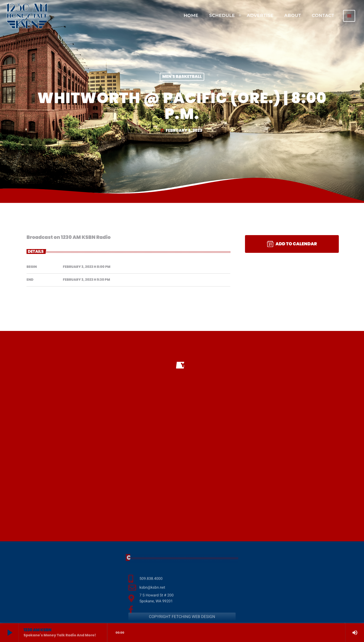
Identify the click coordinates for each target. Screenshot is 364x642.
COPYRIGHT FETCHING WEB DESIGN (182, 622)
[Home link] (27, 16)
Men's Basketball (182, 77)
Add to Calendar (292, 244)
